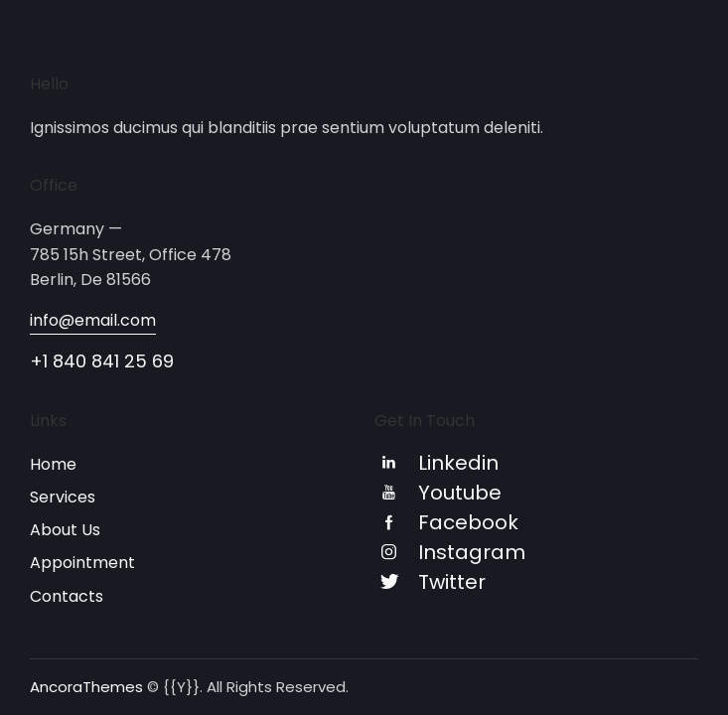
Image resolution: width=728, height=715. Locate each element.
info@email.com (93, 320)
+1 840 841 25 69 (102, 361)
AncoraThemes (86, 687)
